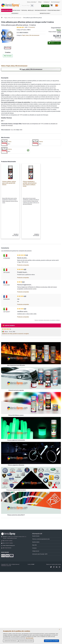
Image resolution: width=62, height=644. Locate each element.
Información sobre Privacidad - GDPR (40, 562)
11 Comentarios (31, 27)
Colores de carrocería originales (16, 398)
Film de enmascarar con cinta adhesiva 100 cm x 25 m (35, 102)
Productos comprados (23, 273)
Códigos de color (36, 559)
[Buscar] (26, 6)
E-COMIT (33, 572)
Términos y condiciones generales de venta (41, 547)
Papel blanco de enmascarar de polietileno (34, 84)
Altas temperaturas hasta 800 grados (16, 373)
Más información (30, 638)
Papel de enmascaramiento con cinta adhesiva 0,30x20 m (14, 93)
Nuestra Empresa (36, 544)
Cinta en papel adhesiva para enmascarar (34, 76)
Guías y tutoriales (31, 2)
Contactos (46, 2)
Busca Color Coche (7, 10)
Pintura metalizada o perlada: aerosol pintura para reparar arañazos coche (30, 229)
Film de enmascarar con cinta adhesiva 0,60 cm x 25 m (14, 102)
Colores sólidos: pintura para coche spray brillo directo (9, 228)
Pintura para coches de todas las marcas (16, 498)
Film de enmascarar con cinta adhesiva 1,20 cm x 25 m (56, 102)
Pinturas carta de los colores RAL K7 (16, 523)
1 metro (9, 187)
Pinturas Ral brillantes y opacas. (16, 423)
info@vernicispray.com (10, 553)
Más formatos (8, 56)
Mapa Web (34, 553)
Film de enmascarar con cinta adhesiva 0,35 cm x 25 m (56, 93)
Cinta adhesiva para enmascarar (55, 75)
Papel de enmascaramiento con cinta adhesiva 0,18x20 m (55, 84)
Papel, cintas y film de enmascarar (13, 18)
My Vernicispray (55, 2)
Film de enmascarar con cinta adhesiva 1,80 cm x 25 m (14, 111)
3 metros (41, 187)
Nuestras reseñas (36, 550)
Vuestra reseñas (9, 334)
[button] (57, 6)
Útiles (40, 2)
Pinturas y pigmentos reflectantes (16, 473)
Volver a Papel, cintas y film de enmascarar (14, 66)
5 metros (10, 194)
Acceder (45, 6)
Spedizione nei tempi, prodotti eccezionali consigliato (15, 342)
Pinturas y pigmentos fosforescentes (16, 448)
